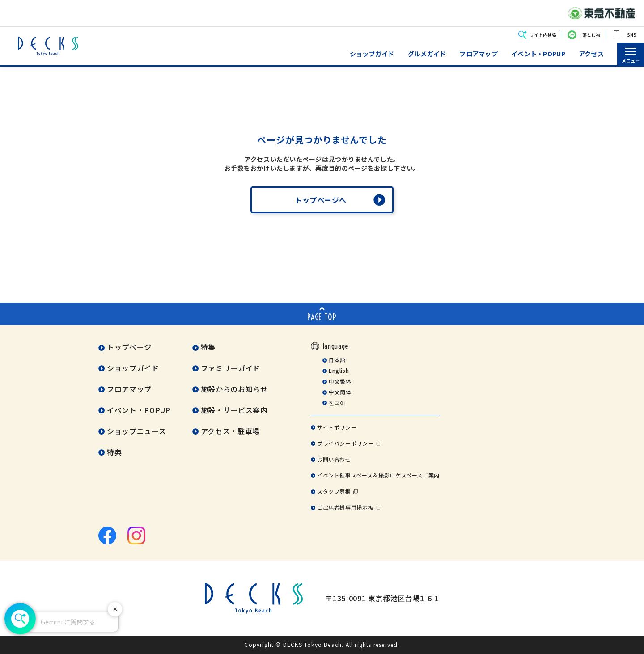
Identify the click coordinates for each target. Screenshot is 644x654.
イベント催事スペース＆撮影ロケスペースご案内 (378, 475)
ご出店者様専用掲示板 (345, 507)
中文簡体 (340, 392)
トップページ (129, 347)
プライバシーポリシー (345, 443)
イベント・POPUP (538, 54)
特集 (208, 347)
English (339, 370)
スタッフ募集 (334, 491)
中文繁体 (340, 381)
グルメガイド (427, 54)
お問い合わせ (334, 459)
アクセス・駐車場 (230, 431)
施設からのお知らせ (234, 389)
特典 (114, 452)
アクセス (591, 54)
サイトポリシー (337, 427)
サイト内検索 (543, 35)
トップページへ (321, 200)
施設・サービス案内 (234, 410)
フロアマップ (479, 54)
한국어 (337, 403)
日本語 (337, 360)
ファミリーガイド (231, 368)
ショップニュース (136, 431)
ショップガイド (372, 54)
